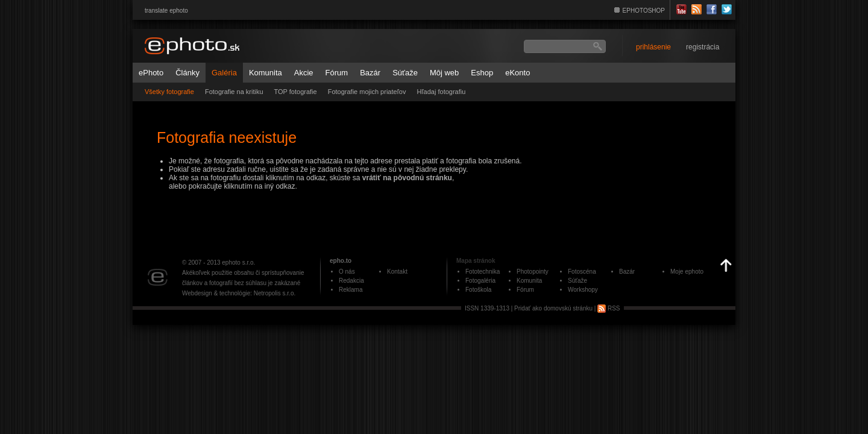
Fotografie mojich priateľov (367, 92)
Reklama (351, 290)
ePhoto (151, 73)
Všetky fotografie (169, 92)
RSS (609, 308)
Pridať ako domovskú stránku (553, 308)
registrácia (703, 47)
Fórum (337, 73)
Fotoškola (478, 290)
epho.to (341, 261)
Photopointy (533, 272)
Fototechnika (483, 272)
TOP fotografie (296, 92)
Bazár (370, 73)
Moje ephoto (687, 272)
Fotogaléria (480, 281)
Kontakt (397, 272)
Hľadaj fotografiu (441, 92)
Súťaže (405, 73)
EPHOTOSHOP (644, 11)
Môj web (444, 73)
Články (187, 73)
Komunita (266, 73)
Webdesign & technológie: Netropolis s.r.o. (239, 293)
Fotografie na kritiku (234, 92)
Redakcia (351, 281)
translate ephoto (166, 11)
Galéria (224, 73)
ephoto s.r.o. (238, 263)
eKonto (517, 73)
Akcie (304, 73)
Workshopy (583, 290)
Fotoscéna (582, 272)
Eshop (482, 73)
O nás (347, 272)
